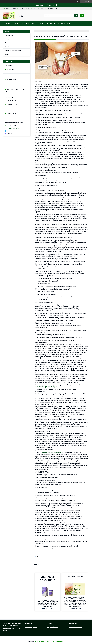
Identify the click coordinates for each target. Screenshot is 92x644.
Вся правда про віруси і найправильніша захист (75, 577)
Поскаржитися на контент (42, 641)
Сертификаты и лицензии (13, 50)
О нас (42, 24)
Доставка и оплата (65, 24)
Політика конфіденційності (57, 641)
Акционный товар (52, 627)
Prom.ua (55, 638)
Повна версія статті (48, 608)
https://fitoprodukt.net (13, 126)
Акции (34, 24)
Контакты (51, 24)
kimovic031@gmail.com (14, 128)
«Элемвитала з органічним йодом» (52, 452)
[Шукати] (76, 16)
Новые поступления (31, 627)
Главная (8, 24)
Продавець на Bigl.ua (46, 640)
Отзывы (8, 54)
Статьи (7, 43)
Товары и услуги (21, 24)
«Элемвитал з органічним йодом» (46, 387)
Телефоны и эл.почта (76, 627)
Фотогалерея (9, 35)
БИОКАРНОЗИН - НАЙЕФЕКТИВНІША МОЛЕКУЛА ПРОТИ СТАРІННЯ (47, 579)
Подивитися (51, 5)
